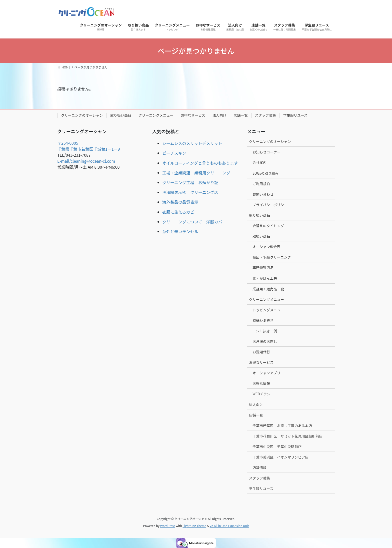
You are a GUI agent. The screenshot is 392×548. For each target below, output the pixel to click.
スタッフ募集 (265, 115)
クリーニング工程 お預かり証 (190, 182)
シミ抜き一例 (266, 331)
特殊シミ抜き (263, 320)
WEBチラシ (261, 394)
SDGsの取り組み (265, 173)
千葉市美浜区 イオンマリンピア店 (280, 457)
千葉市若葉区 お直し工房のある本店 (282, 426)
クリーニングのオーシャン (82, 115)
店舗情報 (259, 468)
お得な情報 (261, 383)
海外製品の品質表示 (180, 202)
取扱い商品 (261, 236)
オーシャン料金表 (266, 247)
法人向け (219, 115)
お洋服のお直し (265, 341)
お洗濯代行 (261, 352)
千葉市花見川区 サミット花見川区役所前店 (287, 436)
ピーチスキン (174, 153)
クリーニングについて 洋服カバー (194, 222)
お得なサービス (193, 115)
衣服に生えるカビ (178, 212)
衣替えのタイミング (268, 226)
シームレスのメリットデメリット (192, 143)
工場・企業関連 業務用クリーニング (196, 173)
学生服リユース (295, 115)
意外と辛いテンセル (180, 231)
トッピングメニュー (268, 310)
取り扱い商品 (121, 115)
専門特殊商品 (263, 268)
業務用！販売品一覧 (268, 289)
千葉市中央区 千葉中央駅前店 (277, 447)
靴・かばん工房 (265, 278)
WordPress (168, 526)
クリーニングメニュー (156, 115)
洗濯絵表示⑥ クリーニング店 (190, 192)
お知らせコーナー (266, 152)
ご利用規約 (261, 184)
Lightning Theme (194, 526)
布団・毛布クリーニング (272, 257)
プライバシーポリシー (270, 205)
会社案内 (259, 162)
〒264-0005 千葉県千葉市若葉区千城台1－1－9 (89, 146)
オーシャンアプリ (266, 373)
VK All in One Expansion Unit (229, 526)
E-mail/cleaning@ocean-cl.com (86, 161)
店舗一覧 (241, 115)
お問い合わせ (263, 194)
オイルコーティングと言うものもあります (200, 163)
